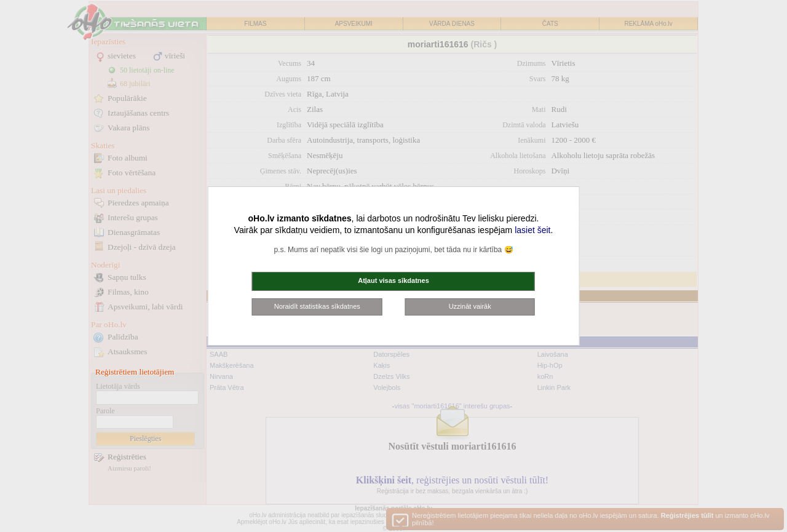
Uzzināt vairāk (470, 306)
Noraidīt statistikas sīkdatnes (317, 306)
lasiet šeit (532, 230)
